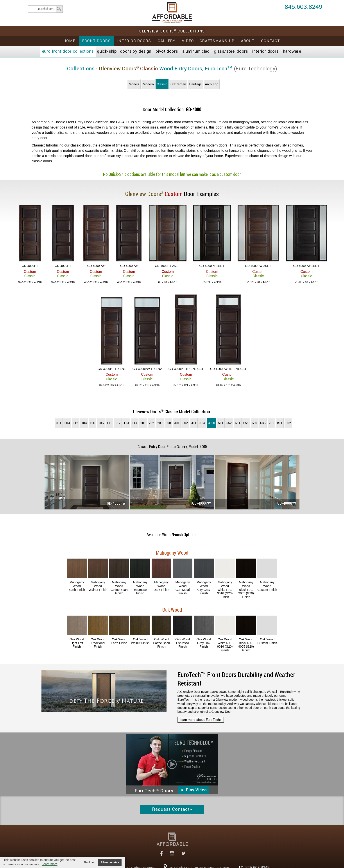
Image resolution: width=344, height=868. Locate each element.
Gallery (167, 41)
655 (246, 423)
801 (280, 423)
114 (134, 423)
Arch (212, 84)
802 (288, 423)
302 (185, 423)
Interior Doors (134, 41)
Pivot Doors (167, 51)
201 (143, 423)
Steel (231, 51)
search (45, 9)
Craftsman (178, 84)
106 (92, 423)
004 (67, 423)
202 (151, 423)
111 (109, 423)
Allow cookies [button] (110, 862)
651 (238, 423)
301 (177, 423)
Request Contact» (172, 809)
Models (134, 84)
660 (254, 423)
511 (221, 423)
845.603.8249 (304, 7)
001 (59, 423)
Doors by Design (136, 51)
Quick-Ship (107, 51)
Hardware (292, 51)
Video (188, 41)
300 (168, 423)
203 (160, 423)
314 (202, 423)
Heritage (195, 84)
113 (126, 423)
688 (263, 423)
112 (118, 423)
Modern (148, 84)
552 (229, 423)
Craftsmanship (217, 41)
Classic (162, 84)
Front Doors (96, 41)
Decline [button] (89, 862)
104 (84, 423)
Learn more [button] (50, 864)
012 (75, 423)
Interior (265, 51)
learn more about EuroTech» (201, 720)
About (248, 41)
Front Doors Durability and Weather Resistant (236, 679)
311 (194, 423)
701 (271, 423)
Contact (271, 41)
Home (69, 41)
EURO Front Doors (68, 51)
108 (101, 423)
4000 (211, 423)
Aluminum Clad (196, 51)
